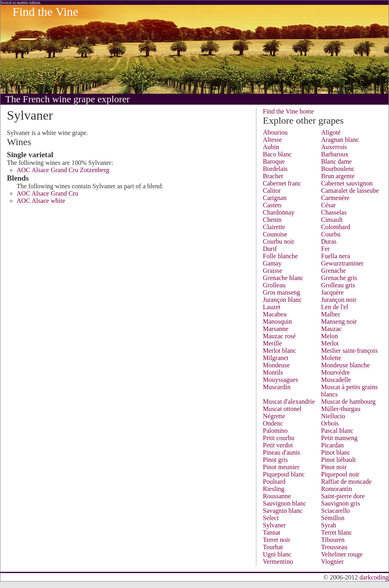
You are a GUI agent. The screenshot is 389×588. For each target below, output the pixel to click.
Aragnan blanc (340, 140)
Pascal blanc (337, 431)
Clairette (274, 227)
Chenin (272, 220)
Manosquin (277, 321)
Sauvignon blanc (284, 503)
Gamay (272, 263)
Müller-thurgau (341, 409)
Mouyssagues (280, 380)
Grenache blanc (283, 278)
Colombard (336, 227)
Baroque (274, 161)
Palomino (275, 431)
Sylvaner (274, 525)
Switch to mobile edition (20, 3)
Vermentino (278, 562)
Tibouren (333, 540)
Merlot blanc (279, 351)
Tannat (272, 532)
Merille (272, 343)
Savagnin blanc (283, 511)
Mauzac (331, 329)
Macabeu (275, 314)
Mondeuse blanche (345, 365)
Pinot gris (275, 460)
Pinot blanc (336, 452)
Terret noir (277, 540)
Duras (329, 241)
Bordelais (275, 169)
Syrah (329, 525)
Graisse (273, 271)
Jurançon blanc (282, 300)
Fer (325, 249)
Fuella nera (336, 256)
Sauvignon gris (340, 503)
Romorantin (336, 489)
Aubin (271, 147)
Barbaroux (335, 154)
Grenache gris (339, 278)
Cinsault (332, 220)
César (328, 205)
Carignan (275, 198)
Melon (330, 336)
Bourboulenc (338, 169)
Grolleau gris (338, 285)
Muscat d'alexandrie (289, 401)
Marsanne (276, 329)
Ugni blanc (277, 554)
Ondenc (273, 423)
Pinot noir (334, 467)
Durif (270, 249)
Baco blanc (277, 154)
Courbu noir (279, 241)
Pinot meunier (281, 467)
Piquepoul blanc (284, 474)
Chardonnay (279, 212)
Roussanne (277, 496)
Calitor (272, 191)
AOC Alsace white (41, 201)
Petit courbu (279, 438)
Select (271, 518)
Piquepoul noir (340, 474)
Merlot (330, 343)
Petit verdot (278, 445)
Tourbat (273, 547)
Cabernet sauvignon (347, 183)
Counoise (275, 234)
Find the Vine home (288, 111)
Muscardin (277, 387)
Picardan (332, 445)
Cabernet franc (282, 183)
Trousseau (334, 547)
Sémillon (333, 518)
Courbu (331, 234)
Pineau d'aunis (281, 452)
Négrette (274, 416)
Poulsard (274, 482)
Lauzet (272, 307)
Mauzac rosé (279, 336)
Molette (331, 358)
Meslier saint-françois (349, 351)
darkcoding (374, 577)
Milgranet (276, 358)
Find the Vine (45, 12)
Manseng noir (339, 321)
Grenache (333, 271)
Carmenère (335, 198)
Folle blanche (280, 256)
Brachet (273, 176)
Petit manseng (339, 438)
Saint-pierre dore (343, 496)
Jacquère (332, 292)
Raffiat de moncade (346, 482)
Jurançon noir (339, 300)
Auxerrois (334, 147)
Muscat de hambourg (348, 401)
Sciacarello (335, 511)
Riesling (274, 489)
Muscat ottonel (282, 409)
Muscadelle (336, 380)
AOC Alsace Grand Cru (47, 193)
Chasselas (334, 212)
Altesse (272, 140)
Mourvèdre (335, 372)
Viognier (332, 562)
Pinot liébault (338, 460)
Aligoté (331, 132)
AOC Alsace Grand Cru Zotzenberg (63, 170)
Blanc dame (336, 161)
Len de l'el (335, 307)
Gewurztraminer (342, 263)
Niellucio (333, 416)
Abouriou (275, 132)
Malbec (331, 314)
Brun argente (338, 176)
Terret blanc (337, 532)
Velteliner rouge (342, 554)
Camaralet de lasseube (350, 191)
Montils (273, 372)
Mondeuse (276, 365)
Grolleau (274, 285)
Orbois (330, 423)
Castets (272, 205)
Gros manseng (281, 292)
